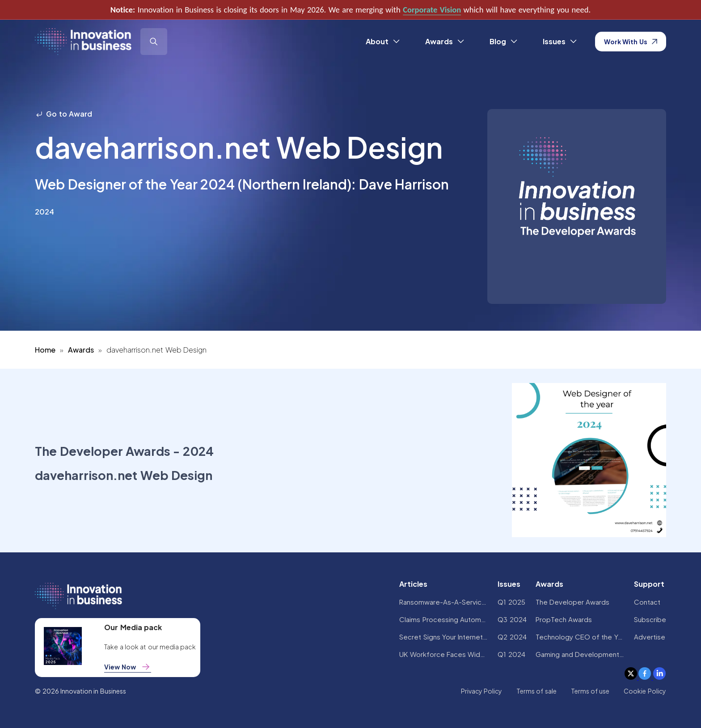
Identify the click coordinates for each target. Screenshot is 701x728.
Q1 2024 (511, 654)
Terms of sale (536, 691)
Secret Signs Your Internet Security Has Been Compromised (444, 637)
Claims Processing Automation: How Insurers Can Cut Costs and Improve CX (444, 619)
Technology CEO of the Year (580, 637)
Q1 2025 (511, 602)
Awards (81, 350)
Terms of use (590, 691)
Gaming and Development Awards (580, 654)
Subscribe (650, 619)
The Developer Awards (573, 602)
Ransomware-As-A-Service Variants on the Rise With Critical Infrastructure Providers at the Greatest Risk (444, 602)
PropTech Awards (564, 619)
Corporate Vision (432, 10)
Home (45, 350)
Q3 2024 (512, 619)
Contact (647, 602)
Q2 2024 (512, 637)
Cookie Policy (645, 691)
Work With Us (631, 42)
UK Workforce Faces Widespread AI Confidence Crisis (444, 654)
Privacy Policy (481, 691)
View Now (127, 667)
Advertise (650, 637)
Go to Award (63, 114)
